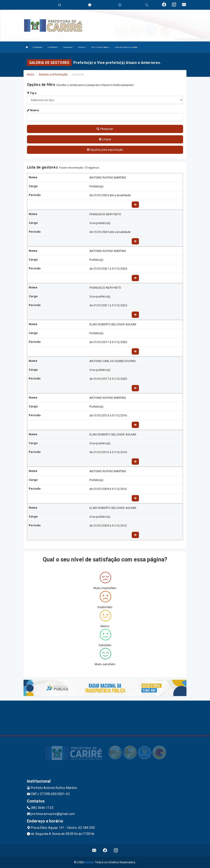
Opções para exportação (105, 150)
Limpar (105, 139)
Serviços (82, 47)
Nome (33, 110)
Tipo (32, 93)
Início (31, 74)
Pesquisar (105, 129)
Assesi (89, 862)
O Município (38, 47)
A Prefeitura (53, 47)
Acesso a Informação (53, 74)
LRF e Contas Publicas (101, 47)
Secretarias (68, 47)
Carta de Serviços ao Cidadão (126, 47)
